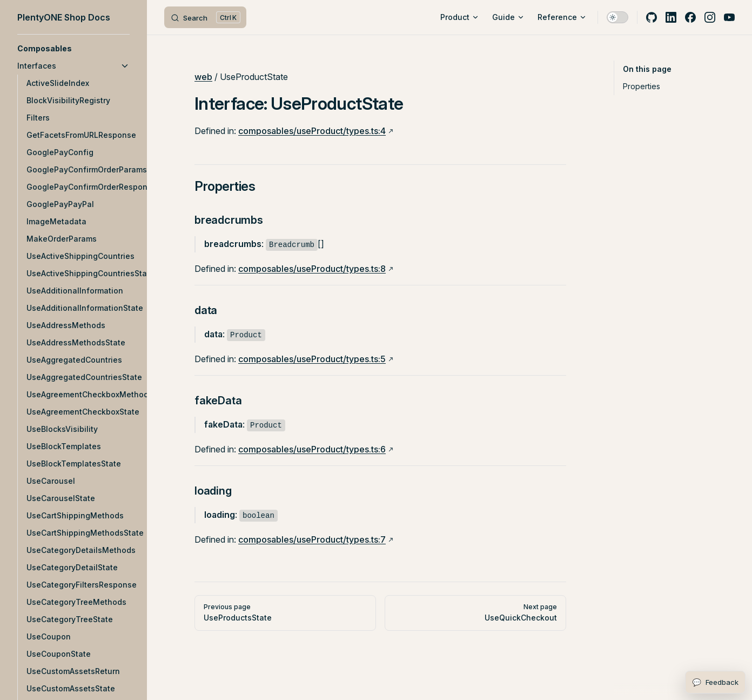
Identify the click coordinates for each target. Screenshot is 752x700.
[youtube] (729, 17)
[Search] (205, 17)
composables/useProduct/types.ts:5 (312, 359)
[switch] (617, 17)
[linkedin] (671, 17)
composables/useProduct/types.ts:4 (312, 131)
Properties (642, 86)
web (203, 77)
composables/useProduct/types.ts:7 (312, 539)
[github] (652, 17)
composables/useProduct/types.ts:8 (312, 269)
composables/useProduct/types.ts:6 (312, 449)
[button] (73, 49)
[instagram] (710, 17)
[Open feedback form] (715, 682)
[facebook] (690, 17)
